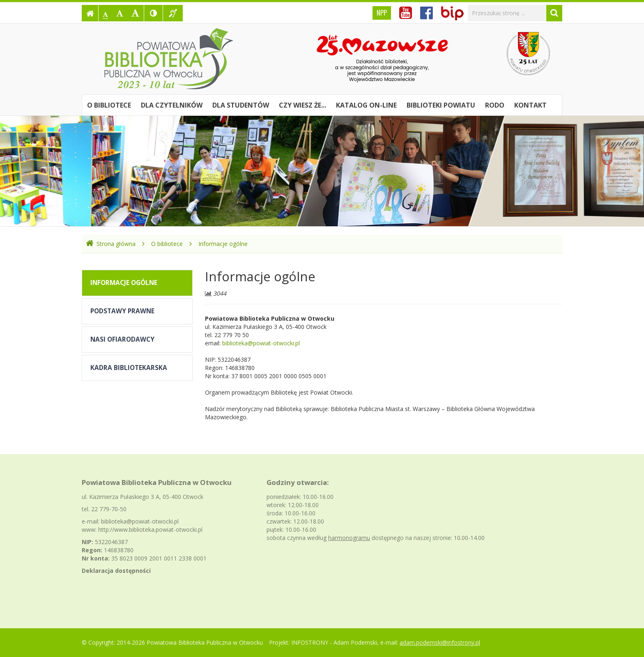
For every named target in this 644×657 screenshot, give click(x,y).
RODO (495, 105)
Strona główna (111, 244)
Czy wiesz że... (302, 105)
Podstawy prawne (122, 311)
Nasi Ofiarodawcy (122, 339)
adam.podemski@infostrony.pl (440, 642)
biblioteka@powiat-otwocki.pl (261, 343)
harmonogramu (349, 538)
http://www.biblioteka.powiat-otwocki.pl (150, 530)
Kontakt (530, 105)
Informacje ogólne (223, 244)
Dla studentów (241, 105)
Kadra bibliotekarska (129, 368)
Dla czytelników (172, 105)
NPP (382, 13)
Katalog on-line (366, 105)
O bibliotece (109, 105)
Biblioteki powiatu (441, 105)
